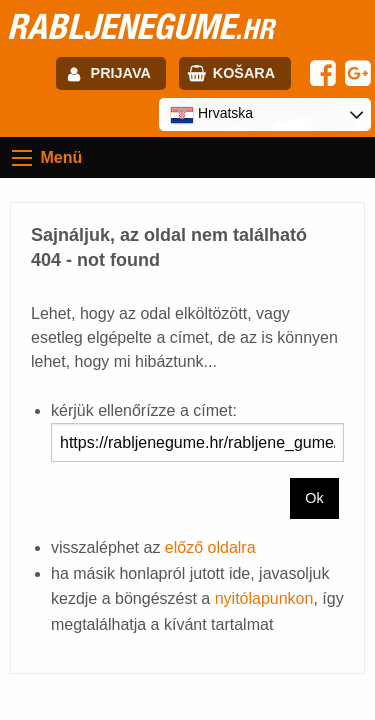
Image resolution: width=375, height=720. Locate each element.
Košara (244, 73)
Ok (314, 498)
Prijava (121, 73)
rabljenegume (140, 26)
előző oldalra (210, 547)
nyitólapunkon (264, 598)
